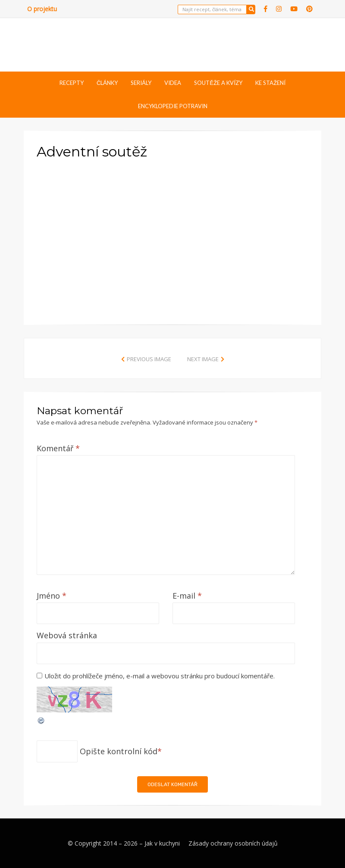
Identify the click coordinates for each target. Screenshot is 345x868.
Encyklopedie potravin (173, 106)
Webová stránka (67, 635)
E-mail (187, 596)
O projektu (42, 9)
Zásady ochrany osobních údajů (233, 843)
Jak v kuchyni (162, 843)
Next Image (203, 359)
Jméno (52, 596)
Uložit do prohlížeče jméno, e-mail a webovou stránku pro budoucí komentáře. (160, 676)
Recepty (72, 83)
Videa (173, 83)
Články (107, 83)
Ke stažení (270, 83)
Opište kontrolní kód (119, 751)
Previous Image (149, 359)
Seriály (141, 83)
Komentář (58, 448)
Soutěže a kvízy (218, 83)
